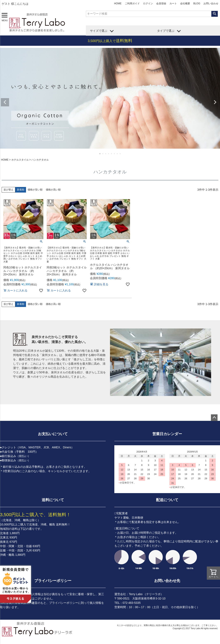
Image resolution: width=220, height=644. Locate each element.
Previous (5, 102)
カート (173, 4)
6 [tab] (115, 154)
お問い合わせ (211, 4)
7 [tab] (117, 154)
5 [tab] (112, 154)
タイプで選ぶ (166, 31)
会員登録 (161, 4)
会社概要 (185, 4)
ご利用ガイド (132, 4)
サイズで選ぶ (99, 31)
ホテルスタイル (20, 160)
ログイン (148, 4)
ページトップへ (214, 418)
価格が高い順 (53, 190)
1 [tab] (100, 154)
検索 (215, 14)
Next (215, 102)
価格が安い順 (35, 190)
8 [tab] (120, 154)
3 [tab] (106, 154)
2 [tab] (103, 154)
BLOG (197, 4)
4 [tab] (109, 154)
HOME (118, 4)
